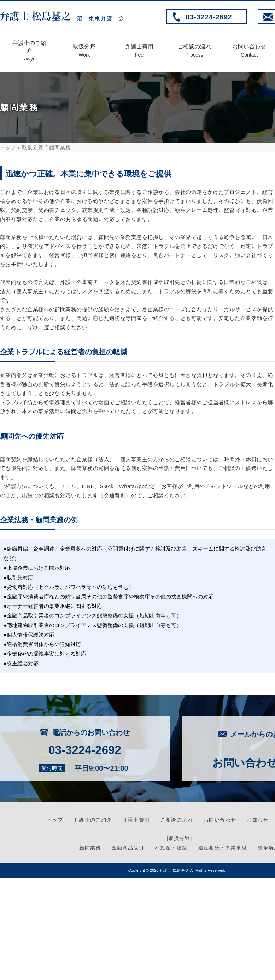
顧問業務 (90, 848)
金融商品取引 (128, 848)
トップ (8, 147)
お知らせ (258, 820)
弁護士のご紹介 (29, 52)
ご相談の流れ (194, 51)
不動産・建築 (171, 848)
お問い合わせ (249, 51)
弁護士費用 (139, 51)
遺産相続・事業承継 (223, 848)
